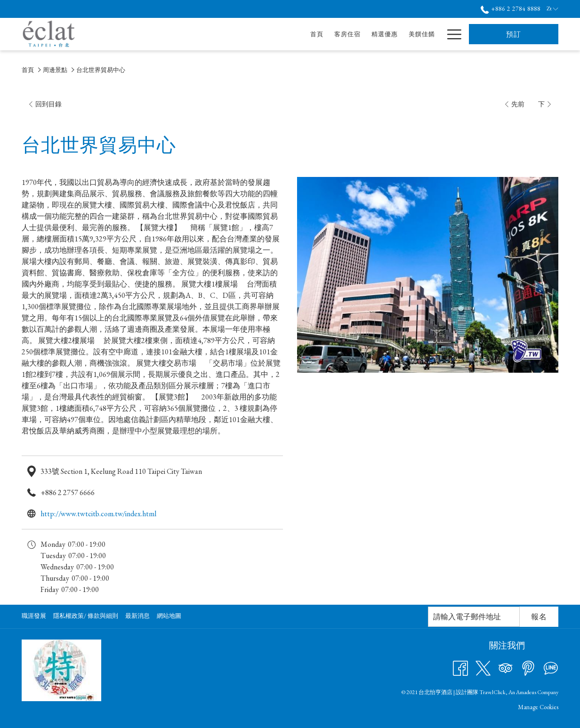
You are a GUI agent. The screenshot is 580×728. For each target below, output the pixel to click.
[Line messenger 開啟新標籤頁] (551, 668)
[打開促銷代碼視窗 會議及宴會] (399, 34)
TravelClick (492, 692)
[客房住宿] (259, 34)
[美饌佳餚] (333, 34)
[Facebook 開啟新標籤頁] (460, 668)
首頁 (28, 70)
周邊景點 (55, 70)
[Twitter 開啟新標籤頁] (483, 668)
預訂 (514, 34)
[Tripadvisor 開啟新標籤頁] (506, 668)
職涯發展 (34, 616)
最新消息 (137, 616)
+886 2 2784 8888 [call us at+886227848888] (511, 9)
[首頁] (229, 34)
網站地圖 (169, 616)
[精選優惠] (296, 34)
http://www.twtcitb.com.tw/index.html (98, 514)
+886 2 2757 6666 (68, 492)
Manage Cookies (538, 707)
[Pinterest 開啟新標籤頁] (528, 668)
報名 (539, 617)
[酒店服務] (422, 34)
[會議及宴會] (374, 34)
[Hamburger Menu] (451, 34)
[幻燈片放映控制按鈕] (474, 617)
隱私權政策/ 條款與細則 (86, 616)
